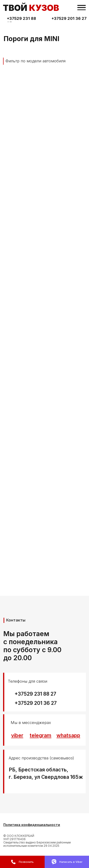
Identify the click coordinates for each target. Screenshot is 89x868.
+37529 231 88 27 (35, 694)
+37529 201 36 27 (69, 18)
